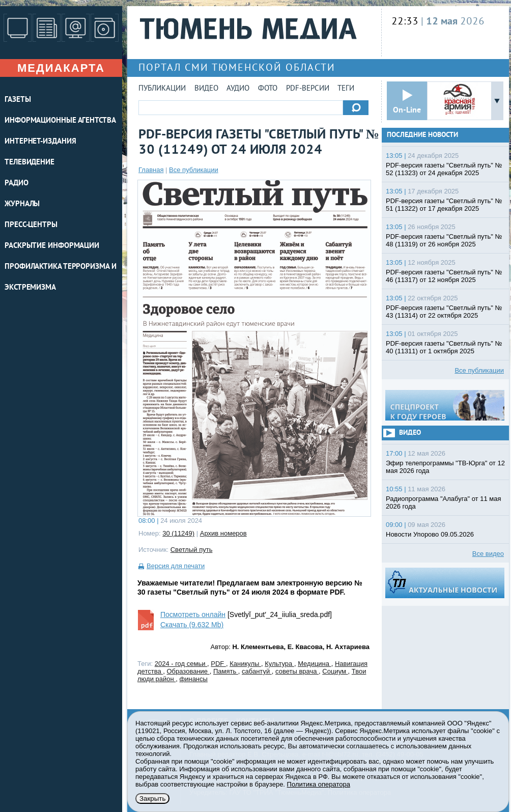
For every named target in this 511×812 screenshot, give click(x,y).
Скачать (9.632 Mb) (192, 625)
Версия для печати (176, 566)
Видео (206, 89)
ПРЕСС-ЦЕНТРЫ (31, 225)
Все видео (488, 554)
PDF (218, 664)
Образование (188, 671)
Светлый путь (192, 550)
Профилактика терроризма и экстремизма (61, 277)
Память (226, 671)
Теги (346, 89)
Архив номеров (223, 533)
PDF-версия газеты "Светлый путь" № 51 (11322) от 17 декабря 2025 (444, 205)
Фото (268, 89)
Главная (151, 170)
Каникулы (245, 664)
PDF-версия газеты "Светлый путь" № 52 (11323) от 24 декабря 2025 (444, 169)
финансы (194, 679)
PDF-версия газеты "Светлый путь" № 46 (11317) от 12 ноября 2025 (444, 276)
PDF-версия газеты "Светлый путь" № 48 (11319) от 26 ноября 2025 (444, 240)
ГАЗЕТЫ (18, 100)
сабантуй (257, 671)
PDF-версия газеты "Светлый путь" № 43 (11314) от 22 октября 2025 (444, 312)
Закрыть (152, 799)
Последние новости (422, 135)
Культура (279, 664)
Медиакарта (61, 68)
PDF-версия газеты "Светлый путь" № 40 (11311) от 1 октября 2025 (444, 347)
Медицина (315, 664)
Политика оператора (319, 784)
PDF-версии (308, 89)
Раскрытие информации (52, 246)
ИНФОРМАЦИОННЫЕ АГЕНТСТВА (60, 121)
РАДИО (17, 184)
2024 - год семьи (181, 664)
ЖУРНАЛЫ (22, 204)
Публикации (162, 89)
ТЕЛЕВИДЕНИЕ (30, 163)
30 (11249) (178, 533)
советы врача (297, 671)
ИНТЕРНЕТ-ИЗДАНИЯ (40, 142)
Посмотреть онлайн (193, 614)
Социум (335, 671)
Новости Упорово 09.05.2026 (430, 534)
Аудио (238, 89)
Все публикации (194, 170)
